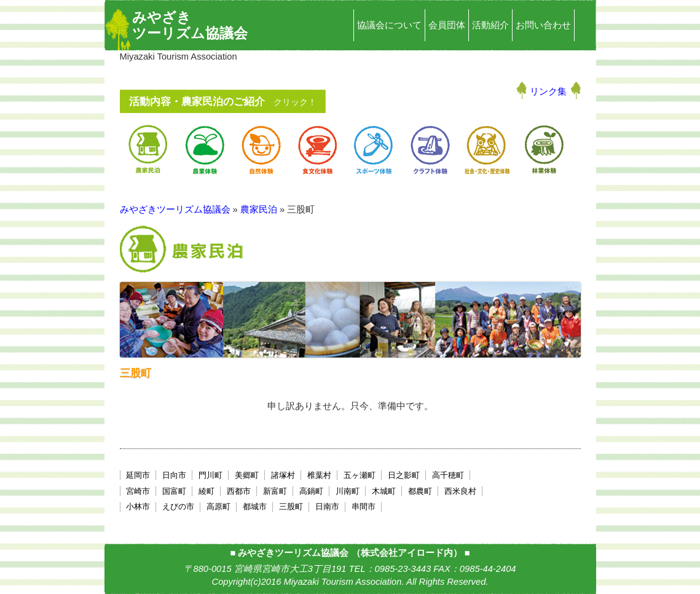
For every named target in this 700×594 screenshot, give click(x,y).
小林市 (138, 506)
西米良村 (460, 491)
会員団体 (447, 25)
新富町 (275, 491)
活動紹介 (490, 25)
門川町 (210, 475)
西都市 (239, 491)
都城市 (255, 506)
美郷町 (247, 475)
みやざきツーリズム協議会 (190, 25)
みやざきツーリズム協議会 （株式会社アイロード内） (350, 553)
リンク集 (548, 92)
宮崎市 (138, 491)
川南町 (348, 491)
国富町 (174, 491)
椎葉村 (319, 475)
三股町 (291, 506)
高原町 (218, 506)
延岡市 (138, 475)
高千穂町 (448, 475)
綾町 (206, 491)
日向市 (174, 475)
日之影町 (404, 475)
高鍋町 (311, 491)
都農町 (420, 491)
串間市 (364, 506)
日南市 (327, 506)
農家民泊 (259, 209)
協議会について (389, 25)
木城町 (384, 491)
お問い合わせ (543, 25)
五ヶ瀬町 (360, 475)
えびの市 (178, 506)
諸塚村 (283, 475)
